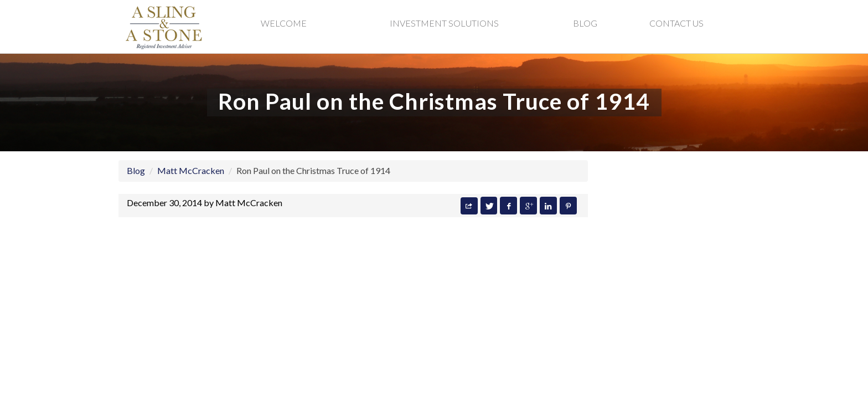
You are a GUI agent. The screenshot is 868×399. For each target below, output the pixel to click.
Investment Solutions (444, 23)
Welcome (284, 23)
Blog (585, 23)
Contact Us (676, 23)
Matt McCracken (191, 170)
